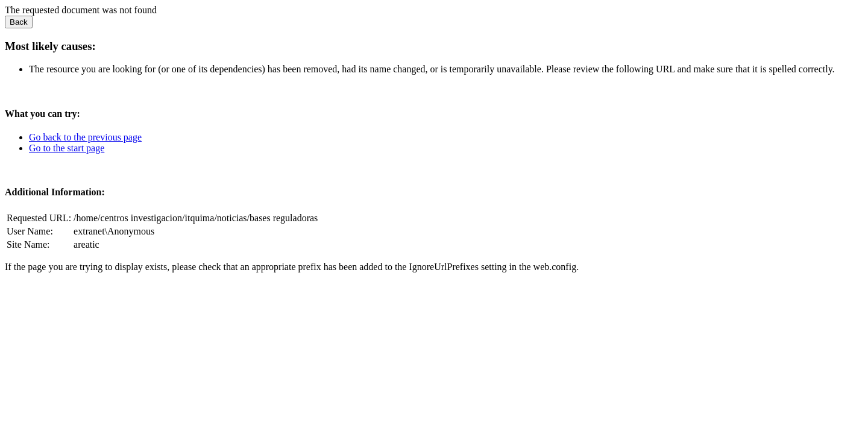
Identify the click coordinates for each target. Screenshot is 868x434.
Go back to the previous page (85, 137)
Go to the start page (67, 148)
